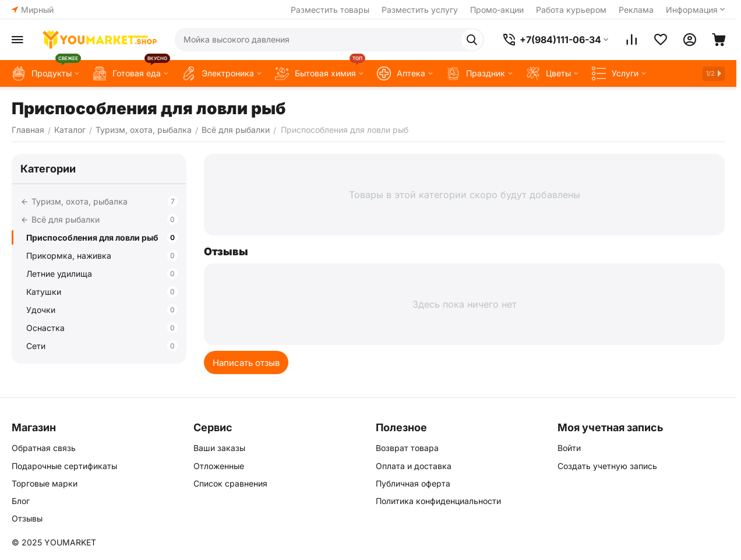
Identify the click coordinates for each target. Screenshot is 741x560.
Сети (102, 346)
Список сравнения (230, 483)
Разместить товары (330, 10)
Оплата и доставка (414, 466)
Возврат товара (407, 448)
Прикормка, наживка (102, 256)
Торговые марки (45, 483)
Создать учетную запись (607, 466)
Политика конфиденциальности (438, 501)
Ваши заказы (219, 448)
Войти (569, 448)
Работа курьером (571, 10)
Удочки (102, 310)
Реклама (636, 10)
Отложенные (219, 466)
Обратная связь (44, 448)
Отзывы (27, 518)
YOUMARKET (70, 542)
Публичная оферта (413, 483)
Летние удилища (102, 274)
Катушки (102, 292)
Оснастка (102, 328)
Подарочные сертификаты (64, 466)
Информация (692, 10)
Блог (21, 501)
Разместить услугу (420, 10)
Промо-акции (497, 10)
